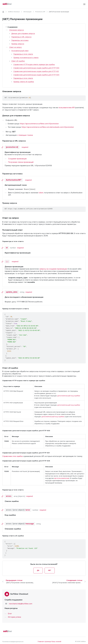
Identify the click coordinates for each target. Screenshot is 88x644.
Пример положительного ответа (26, 58)
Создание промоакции (17, 159)
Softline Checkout (14, 12)
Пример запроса (18, 44)
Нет (56, 570)
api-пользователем (62, 478)
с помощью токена (25, 135)
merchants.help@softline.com (21, 602)
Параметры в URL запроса (21, 37)
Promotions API (40, 12)
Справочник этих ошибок (13, 456)
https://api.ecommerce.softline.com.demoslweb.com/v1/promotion (48, 127)
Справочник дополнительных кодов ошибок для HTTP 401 (36, 71)
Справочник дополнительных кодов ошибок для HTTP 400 (36, 68)
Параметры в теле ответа (23, 54)
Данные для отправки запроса (23, 34)
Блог (10, 611)
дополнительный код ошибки (69, 396)
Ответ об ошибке (18, 61)
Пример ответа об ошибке (24, 82)
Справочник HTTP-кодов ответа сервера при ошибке (34, 65)
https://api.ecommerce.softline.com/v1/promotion (39, 124)
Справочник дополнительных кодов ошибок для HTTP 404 (36, 75)
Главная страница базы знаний (49, 639)
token (41, 193)
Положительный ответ (20, 51)
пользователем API (67, 108)
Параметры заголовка (20, 40)
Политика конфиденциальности (13, 640)
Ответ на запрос (16, 47)
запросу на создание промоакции (53, 269)
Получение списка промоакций (21, 162)
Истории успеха (14, 615)
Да (32, 570)
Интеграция (27, 12)
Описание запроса (16, 30)
